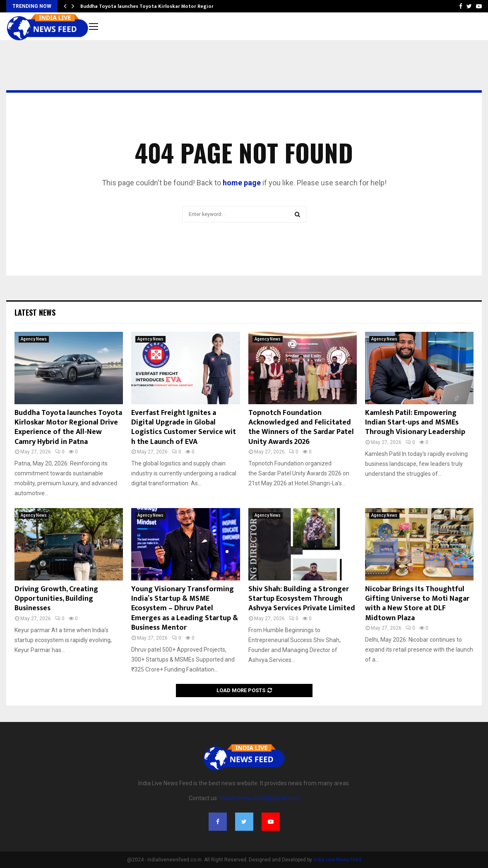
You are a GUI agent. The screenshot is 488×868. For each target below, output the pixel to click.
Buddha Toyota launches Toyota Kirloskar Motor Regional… (151, 6)
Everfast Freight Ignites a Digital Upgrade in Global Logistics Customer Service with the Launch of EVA (184, 427)
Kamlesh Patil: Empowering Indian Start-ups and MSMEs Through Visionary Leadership (415, 423)
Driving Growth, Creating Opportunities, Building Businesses (56, 599)
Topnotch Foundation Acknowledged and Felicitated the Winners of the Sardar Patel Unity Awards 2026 (301, 427)
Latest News (35, 312)
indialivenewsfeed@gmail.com (260, 798)
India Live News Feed (337, 860)
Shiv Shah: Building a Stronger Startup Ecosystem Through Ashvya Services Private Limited (302, 599)
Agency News (34, 339)
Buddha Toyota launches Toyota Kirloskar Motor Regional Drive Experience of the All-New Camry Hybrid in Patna (68, 427)
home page (242, 183)
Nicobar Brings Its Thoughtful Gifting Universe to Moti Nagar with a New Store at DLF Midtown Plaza (417, 604)
